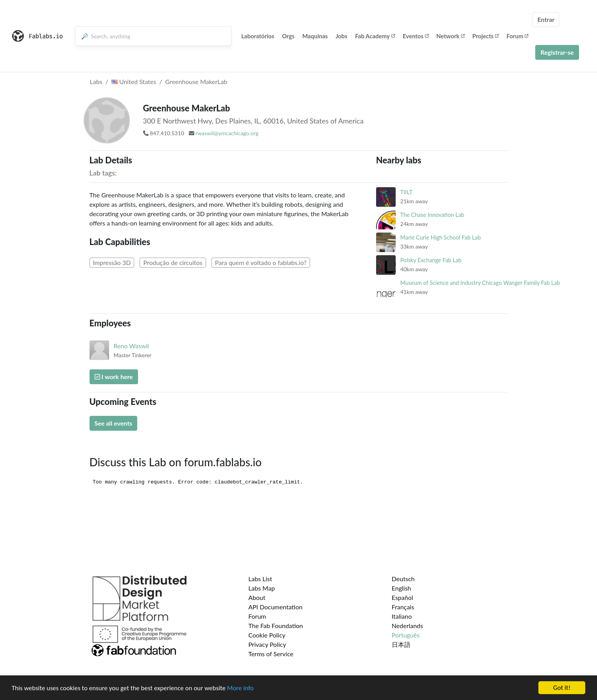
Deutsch (403, 579)
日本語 (401, 644)
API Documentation (275, 607)
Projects (485, 36)
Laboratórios (258, 36)
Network (450, 36)
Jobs (341, 36)
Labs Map (262, 588)
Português (406, 635)
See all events (114, 423)
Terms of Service (271, 654)
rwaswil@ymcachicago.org (227, 133)
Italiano (402, 616)
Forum (517, 36)
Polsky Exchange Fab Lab (431, 260)
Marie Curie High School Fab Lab (441, 237)
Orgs (288, 36)
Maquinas (315, 36)
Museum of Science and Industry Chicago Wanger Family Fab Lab (480, 283)
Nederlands (407, 626)
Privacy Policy (267, 644)
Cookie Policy (267, 635)
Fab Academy (375, 36)
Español (402, 597)
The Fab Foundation (276, 626)
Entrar (546, 19)
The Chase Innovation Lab (432, 215)
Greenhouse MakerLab (196, 81)
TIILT (406, 192)
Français (403, 607)
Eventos (416, 36)
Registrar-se (557, 52)
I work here (114, 377)
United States (134, 81)
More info (240, 688)
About (257, 597)
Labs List (260, 579)
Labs (96, 81)
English (402, 588)
